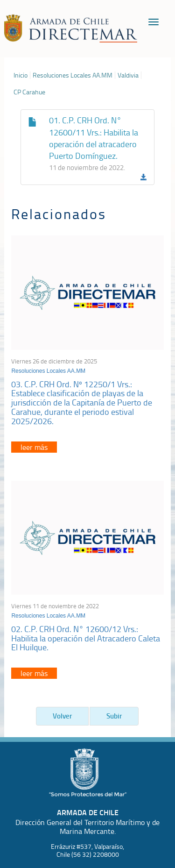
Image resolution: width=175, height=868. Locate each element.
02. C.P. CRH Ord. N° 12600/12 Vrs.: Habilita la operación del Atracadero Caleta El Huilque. (86, 638)
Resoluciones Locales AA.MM (73, 75)
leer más (34, 447)
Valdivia (128, 75)
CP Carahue (29, 92)
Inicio (21, 75)
